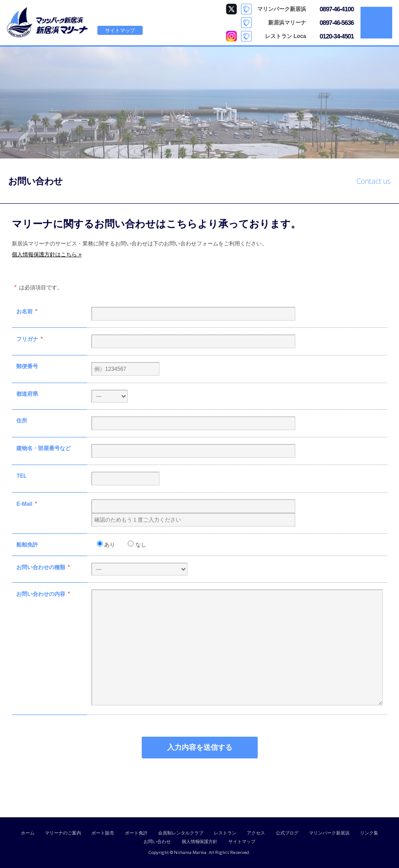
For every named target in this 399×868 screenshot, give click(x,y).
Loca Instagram (231, 36)
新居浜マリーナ (48, 23)
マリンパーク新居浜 (329, 833)
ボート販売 (103, 833)
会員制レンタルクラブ (181, 833)
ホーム (28, 833)
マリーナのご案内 (63, 833)
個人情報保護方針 (200, 842)
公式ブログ (287, 833)
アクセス (256, 833)
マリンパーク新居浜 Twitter (231, 9)
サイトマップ (120, 30)
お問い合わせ (157, 842)
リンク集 (369, 833)
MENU (376, 23)
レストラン (225, 833)
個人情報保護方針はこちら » (47, 254)
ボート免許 (136, 833)
